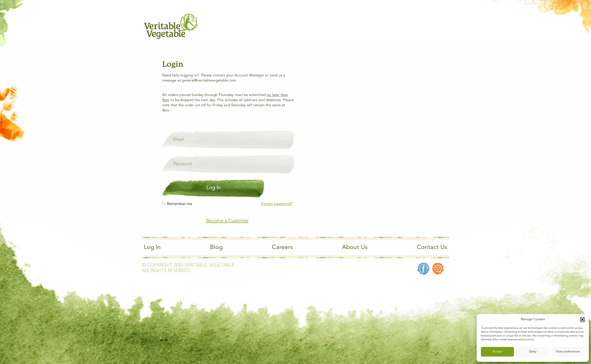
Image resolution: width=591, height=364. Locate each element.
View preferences (568, 352)
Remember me (179, 204)
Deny (533, 352)
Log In (152, 248)
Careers (282, 248)
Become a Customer (227, 221)
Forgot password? (277, 204)
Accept (498, 352)
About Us (355, 248)
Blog (216, 248)
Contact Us (432, 248)
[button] (582, 320)
